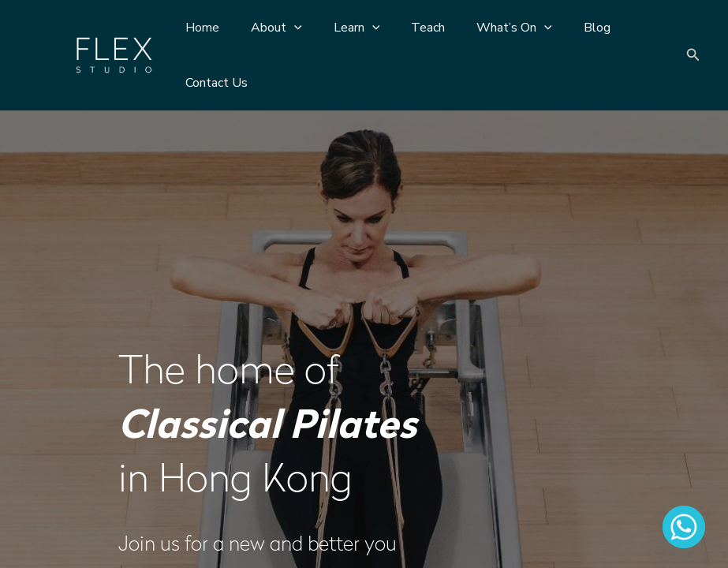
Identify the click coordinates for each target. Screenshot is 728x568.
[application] (285, 28)
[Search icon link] (693, 56)
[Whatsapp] (684, 527)
